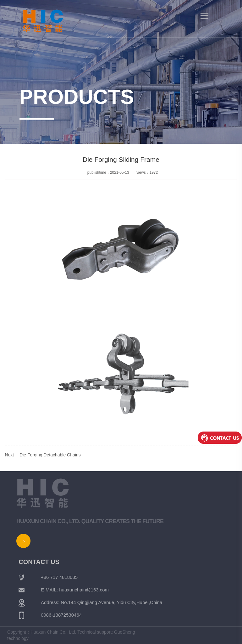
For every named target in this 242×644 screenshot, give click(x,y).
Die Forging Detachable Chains (50, 455)
